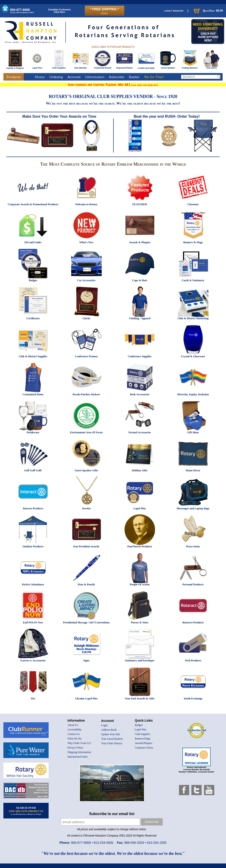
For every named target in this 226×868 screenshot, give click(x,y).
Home (40, 77)
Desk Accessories (140, 394)
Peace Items (193, 546)
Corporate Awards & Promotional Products (33, 204)
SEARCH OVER (26, 811)
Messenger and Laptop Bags (193, 508)
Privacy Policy (75, 748)
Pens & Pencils (86, 584)
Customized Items (33, 394)
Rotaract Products (193, 622)
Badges (33, 280)
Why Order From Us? (79, 743)
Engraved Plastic (124, 67)
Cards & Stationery (193, 280)
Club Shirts (211, 67)
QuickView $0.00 (208, 11)
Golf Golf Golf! (33, 470)
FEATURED (140, 204)
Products (14, 77)
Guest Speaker (168, 67)
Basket (134, 77)
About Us (73, 725)
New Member (81, 67)
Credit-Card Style (146, 67)
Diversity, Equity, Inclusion (193, 394)
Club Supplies (59, 67)
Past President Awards (86, 546)
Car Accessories (86, 280)
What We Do (75, 739)
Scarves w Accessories (33, 661)
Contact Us (74, 734)
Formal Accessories (140, 432)
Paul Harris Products (140, 546)
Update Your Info (111, 734)
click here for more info (144, 85)
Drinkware (33, 432)
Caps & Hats (140, 280)
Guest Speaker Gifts (86, 470)
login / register (174, 11)
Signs (86, 661)
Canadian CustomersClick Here (59, 11)
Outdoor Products (33, 546)
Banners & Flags (193, 242)
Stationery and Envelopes (140, 661)
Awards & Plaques (15, 67)
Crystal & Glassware (193, 356)
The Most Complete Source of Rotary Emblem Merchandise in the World (113, 164)
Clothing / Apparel (140, 318)
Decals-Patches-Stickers (86, 394)
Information (95, 77)
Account (74, 77)
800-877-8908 (22, 11)
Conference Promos (86, 356)
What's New (86, 242)
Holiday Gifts (140, 470)
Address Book (109, 730)
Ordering (56, 77)
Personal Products (193, 584)
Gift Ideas (193, 432)
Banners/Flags (143, 739)
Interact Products (33, 508)
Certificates (33, 318)
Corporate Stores (144, 748)
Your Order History (112, 743)
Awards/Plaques (144, 743)
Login (105, 725)
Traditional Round (103, 67)
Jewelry (86, 508)
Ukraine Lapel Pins (86, 699)
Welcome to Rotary (86, 204)
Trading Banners (190, 67)
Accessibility (75, 730)
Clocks (86, 318)
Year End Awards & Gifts (140, 699)
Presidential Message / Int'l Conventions (86, 622)
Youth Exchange (193, 699)
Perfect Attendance (33, 584)
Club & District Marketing (193, 318)
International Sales (78, 757)
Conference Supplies (140, 356)
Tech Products (193, 661)
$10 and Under (33, 242)
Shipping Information (79, 752)
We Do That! (154, 77)
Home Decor (193, 470)
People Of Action (140, 584)
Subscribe (117, 77)
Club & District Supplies (33, 356)
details (104, 13)
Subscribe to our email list (112, 814)
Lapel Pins (37, 67)
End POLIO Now (33, 622)
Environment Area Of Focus (86, 432)
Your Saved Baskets (112, 739)
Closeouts (193, 204)
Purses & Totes (140, 622)
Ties (33, 699)
